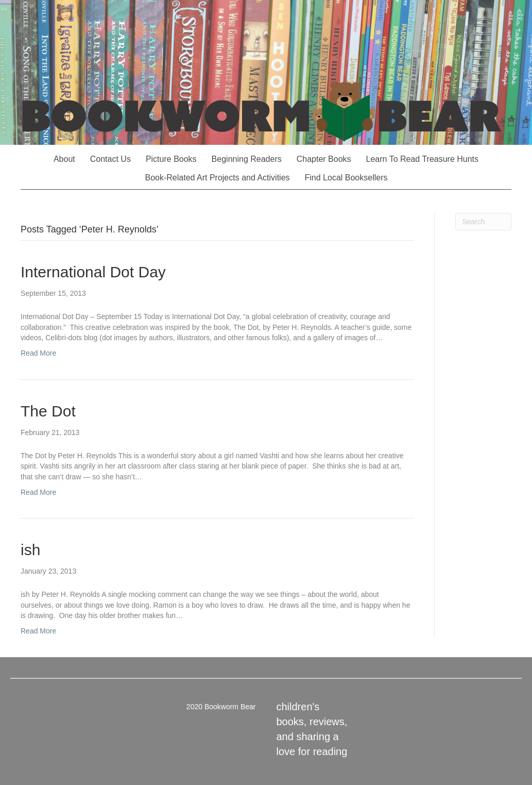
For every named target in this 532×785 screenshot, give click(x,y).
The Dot (48, 411)
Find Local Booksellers (346, 178)
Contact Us (110, 159)
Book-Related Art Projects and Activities (218, 178)
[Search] (483, 222)
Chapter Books (324, 159)
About (64, 159)
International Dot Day (93, 272)
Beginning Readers (247, 159)
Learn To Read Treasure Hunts (423, 159)
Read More (38, 353)
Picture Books (171, 159)
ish (30, 550)
